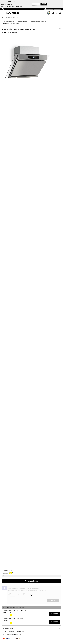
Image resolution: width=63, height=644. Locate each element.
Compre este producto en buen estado (14, 618)
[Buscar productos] (31, 17)
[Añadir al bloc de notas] (60, 29)
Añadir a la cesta (32, 581)
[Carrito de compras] (60, 13)
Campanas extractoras (22, 22)
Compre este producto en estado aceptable (15, 610)
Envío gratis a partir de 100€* (54, 9)
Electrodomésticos (10, 22)
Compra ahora (44, 4)
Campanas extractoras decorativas (38, 22)
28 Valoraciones (13, 32)
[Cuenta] (53, 13)
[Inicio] (4, 22)
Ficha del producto (5, 573)
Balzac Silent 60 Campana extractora (11, 23)
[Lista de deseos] (56, 13)
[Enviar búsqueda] (2, 17)
